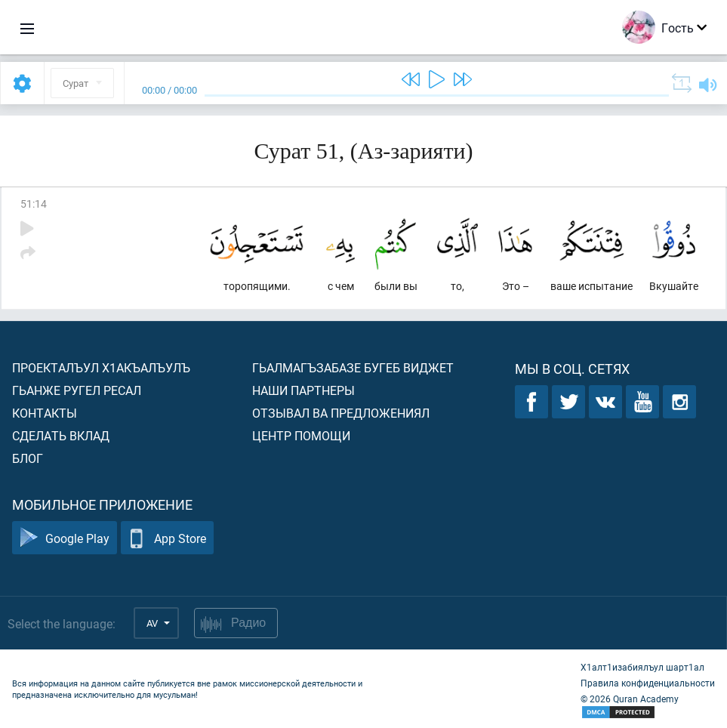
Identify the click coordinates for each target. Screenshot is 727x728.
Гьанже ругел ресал (77, 390)
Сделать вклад (61, 435)
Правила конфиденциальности (648, 683)
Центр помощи (301, 435)
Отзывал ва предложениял (341, 413)
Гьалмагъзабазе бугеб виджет (353, 367)
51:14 (34, 204)
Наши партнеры (303, 390)
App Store (167, 538)
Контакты (45, 413)
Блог (28, 458)
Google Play (65, 538)
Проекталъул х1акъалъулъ (101, 367)
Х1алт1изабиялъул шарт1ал (642, 667)
